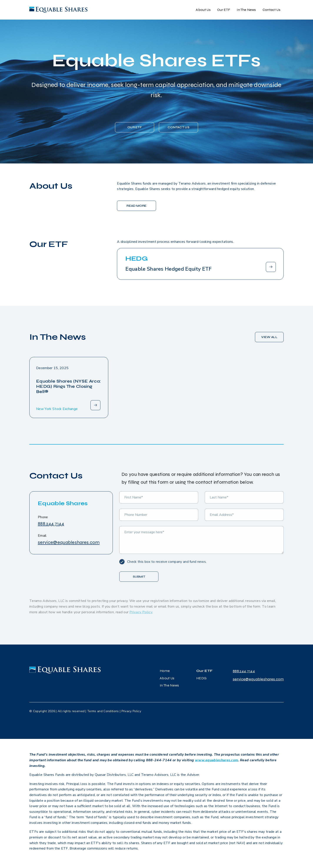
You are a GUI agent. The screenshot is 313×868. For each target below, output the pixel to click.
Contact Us (271, 10)
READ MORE (137, 206)
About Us (203, 10)
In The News (246, 10)
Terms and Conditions (103, 711)
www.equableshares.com (217, 760)
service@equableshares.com (69, 542)
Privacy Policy (131, 711)
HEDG (201, 678)
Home (165, 671)
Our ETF (224, 10)
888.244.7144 (51, 524)
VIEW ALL (269, 337)
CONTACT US (178, 127)
